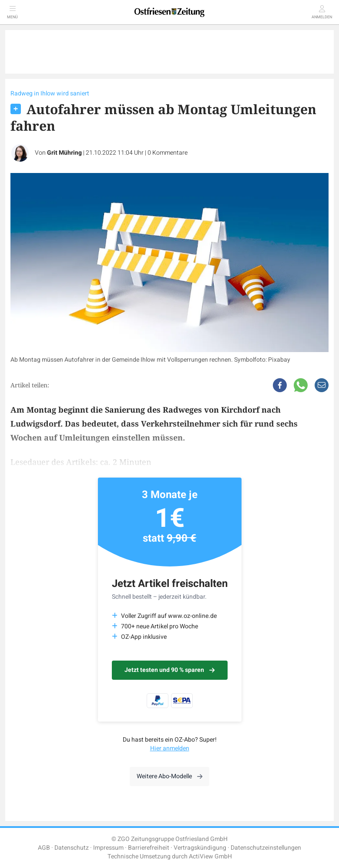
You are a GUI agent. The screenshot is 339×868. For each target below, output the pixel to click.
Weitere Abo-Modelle (169, 776)
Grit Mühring (64, 153)
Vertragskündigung (200, 848)
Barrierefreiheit (149, 848)
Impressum (108, 848)
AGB (44, 848)
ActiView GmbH (210, 856)
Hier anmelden (170, 748)
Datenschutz (72, 848)
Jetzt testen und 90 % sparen (169, 670)
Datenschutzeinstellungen (266, 848)
